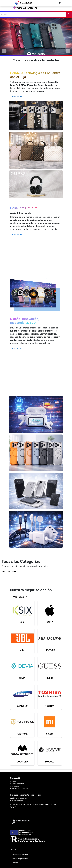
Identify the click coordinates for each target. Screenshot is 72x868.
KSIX (22, 622)
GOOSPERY (22, 762)
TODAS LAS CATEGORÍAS (27, 8)
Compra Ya (17, 97)
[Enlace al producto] (22, 610)
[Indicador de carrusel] (25, 51)
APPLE (50, 622)
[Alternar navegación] (12, 3)
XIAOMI (50, 734)
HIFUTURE (50, 650)
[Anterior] (4, 51)
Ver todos (8, 571)
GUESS (50, 678)
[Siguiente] (68, 51)
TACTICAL (22, 734)
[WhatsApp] (16, 849)
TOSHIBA (50, 706)
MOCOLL (50, 762)
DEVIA (22, 678)
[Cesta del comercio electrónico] (60, 3)
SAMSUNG (22, 706)
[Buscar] (69, 14)
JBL (22, 650)
